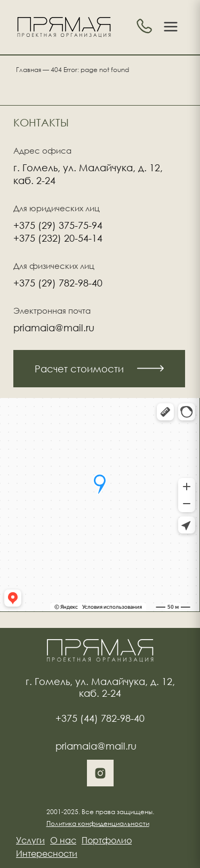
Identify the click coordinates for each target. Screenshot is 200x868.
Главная (29, 70)
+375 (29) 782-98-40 (58, 283)
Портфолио (107, 840)
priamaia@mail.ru (54, 328)
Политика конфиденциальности (98, 823)
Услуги (30, 840)
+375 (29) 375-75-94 (58, 225)
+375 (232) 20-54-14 (58, 238)
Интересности (47, 853)
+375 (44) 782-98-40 (100, 718)
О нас (63, 840)
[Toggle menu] (171, 27)
